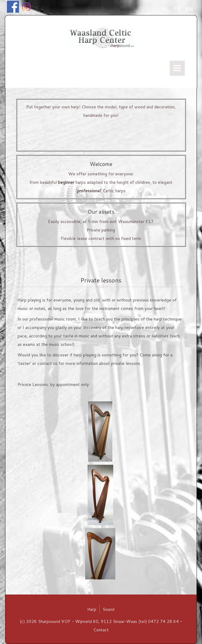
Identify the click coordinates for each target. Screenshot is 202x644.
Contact (101, 630)
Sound (109, 609)
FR (178, 9)
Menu (177, 68)
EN (189, 9)
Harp (92, 609)
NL (166, 9)
